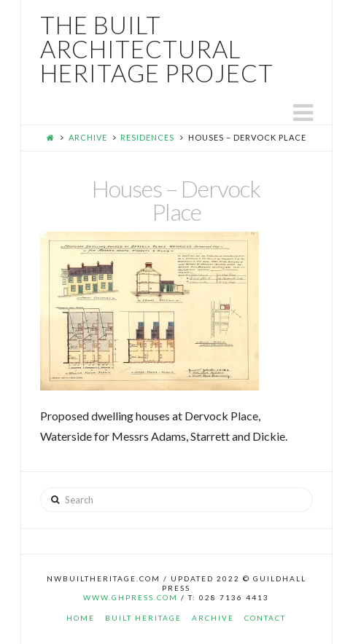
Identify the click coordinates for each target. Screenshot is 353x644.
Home (81, 618)
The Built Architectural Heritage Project (157, 49)
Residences (147, 137)
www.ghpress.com (131, 597)
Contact (265, 618)
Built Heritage (143, 618)
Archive (88, 137)
